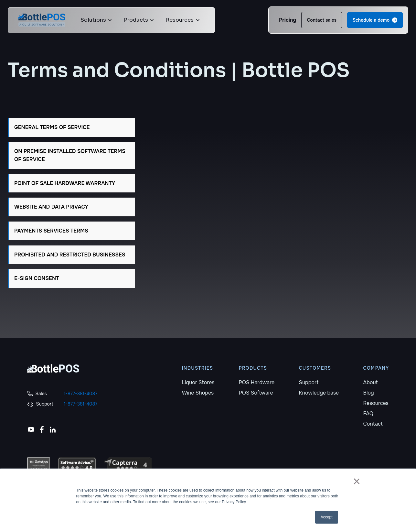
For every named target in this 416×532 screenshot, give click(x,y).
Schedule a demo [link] (375, 20)
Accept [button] (327, 517)
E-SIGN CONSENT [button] (37, 278)
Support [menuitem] (309, 382)
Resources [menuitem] (376, 403)
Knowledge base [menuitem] (319, 393)
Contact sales (321, 20)
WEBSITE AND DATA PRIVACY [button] (51, 207)
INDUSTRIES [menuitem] (198, 368)
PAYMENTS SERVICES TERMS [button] (51, 231)
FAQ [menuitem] (368, 413)
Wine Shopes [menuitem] (198, 393)
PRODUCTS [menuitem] (253, 368)
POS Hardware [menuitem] (257, 382)
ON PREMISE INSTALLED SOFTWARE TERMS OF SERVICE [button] (70, 155)
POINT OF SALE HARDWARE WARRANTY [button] (65, 183)
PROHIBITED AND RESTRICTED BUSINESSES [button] (70, 255)
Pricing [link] (288, 20)
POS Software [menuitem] (256, 393)
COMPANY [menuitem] (376, 368)
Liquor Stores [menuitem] (198, 382)
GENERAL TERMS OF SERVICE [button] (52, 127)
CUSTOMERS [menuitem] (315, 368)
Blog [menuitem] (369, 393)
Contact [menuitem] (373, 424)
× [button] (357, 481)
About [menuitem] (371, 382)
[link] (42, 20)
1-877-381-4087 (81, 394)
